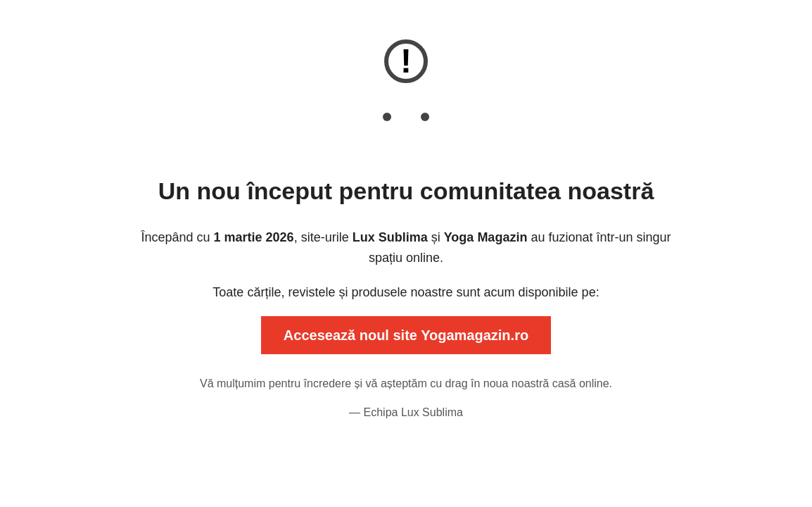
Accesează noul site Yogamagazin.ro (406, 335)
